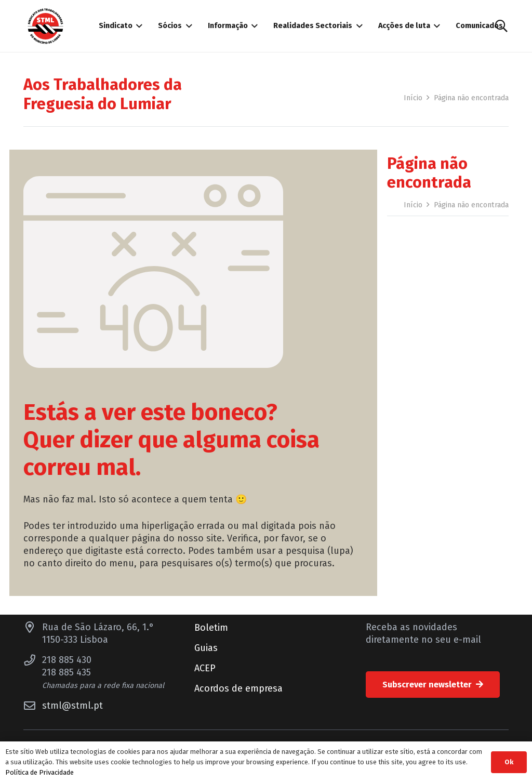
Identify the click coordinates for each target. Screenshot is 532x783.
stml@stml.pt (72, 706)
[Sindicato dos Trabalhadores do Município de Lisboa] (45, 26)
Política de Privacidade (39, 772)
